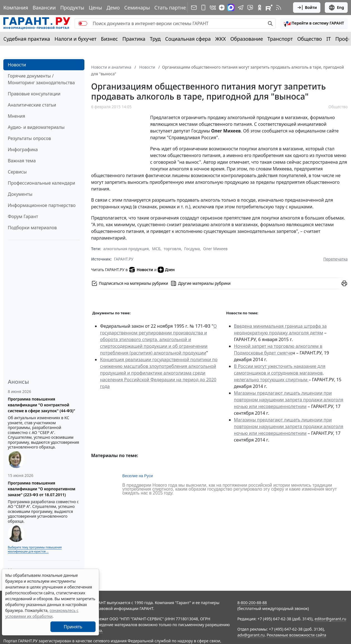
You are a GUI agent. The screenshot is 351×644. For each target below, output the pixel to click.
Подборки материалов (32, 228)
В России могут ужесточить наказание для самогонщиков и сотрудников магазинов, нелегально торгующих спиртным (280, 373)
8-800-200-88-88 (252, 603)
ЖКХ (221, 39)
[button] (314, 23)
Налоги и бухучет (76, 39)
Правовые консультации (34, 94)
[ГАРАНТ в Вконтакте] (213, 8)
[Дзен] (222, 8)
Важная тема (22, 161)
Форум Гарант (23, 216)
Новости (17, 65)
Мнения (16, 116)
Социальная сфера (188, 39)
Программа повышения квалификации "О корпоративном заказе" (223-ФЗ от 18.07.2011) (42, 489)
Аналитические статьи (32, 105)
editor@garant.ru (330, 619)
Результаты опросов (29, 138)
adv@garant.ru (251, 635)
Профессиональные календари (42, 183)
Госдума (192, 249)
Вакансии (44, 8)
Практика (134, 39)
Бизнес (109, 39)
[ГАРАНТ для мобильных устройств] (203, 8)
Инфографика (23, 149)
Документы (20, 194)
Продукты (72, 8)
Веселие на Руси (138, 476)
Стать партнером (175, 8)
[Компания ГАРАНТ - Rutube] (269, 8)
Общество (310, 39)
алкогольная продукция (126, 249)
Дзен (166, 270)
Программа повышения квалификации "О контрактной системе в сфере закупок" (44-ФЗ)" (42, 405)
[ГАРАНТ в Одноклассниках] (260, 8)
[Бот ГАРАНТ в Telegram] (250, 8)
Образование (247, 39)
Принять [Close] (73, 627)
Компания (16, 8)
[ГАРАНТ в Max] (231, 8)
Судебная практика (27, 39)
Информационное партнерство (42, 205)
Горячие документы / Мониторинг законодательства (41, 79)
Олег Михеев (215, 249)
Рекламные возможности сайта (296, 635)
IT (329, 39)
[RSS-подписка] (279, 8)
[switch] (83, 23)
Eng (336, 8)
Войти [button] (307, 8)
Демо (113, 8)
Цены (95, 8)
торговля (172, 249)
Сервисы (17, 172)
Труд (155, 39)
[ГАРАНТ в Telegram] (241, 8)
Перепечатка (335, 259)
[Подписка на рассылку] (194, 8)
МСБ (156, 249)
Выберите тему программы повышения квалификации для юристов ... (35, 549)
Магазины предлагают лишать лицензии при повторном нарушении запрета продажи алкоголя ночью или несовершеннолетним (289, 400)
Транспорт (280, 39)
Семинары (137, 8)
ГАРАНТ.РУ (124, 259)
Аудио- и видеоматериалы (36, 127)
